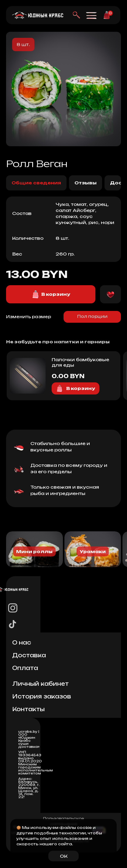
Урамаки (93, 551)
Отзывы (86, 183)
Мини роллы (34, 551)
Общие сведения (36, 183)
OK (64, 856)
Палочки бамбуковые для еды (80, 362)
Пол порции (92, 316)
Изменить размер (29, 317)
